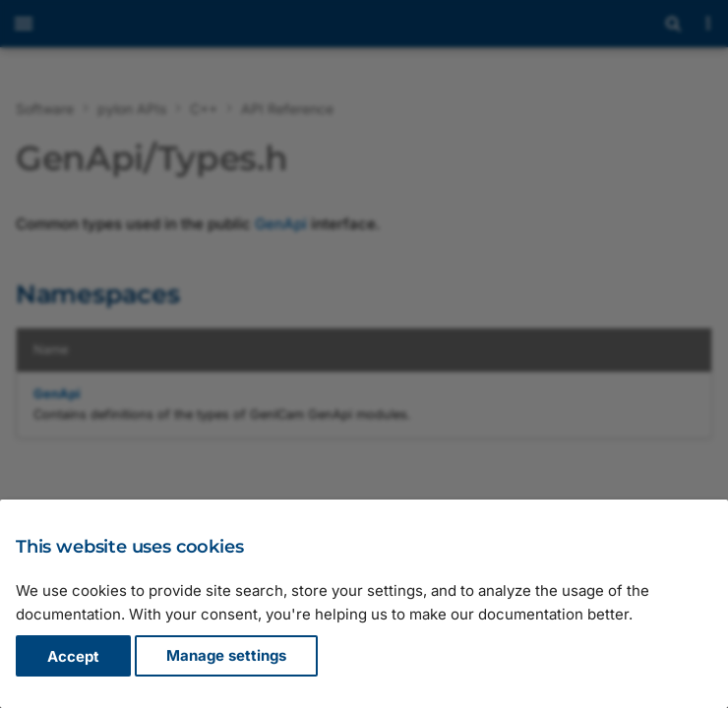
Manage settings (226, 656)
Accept (73, 656)
